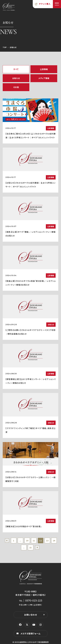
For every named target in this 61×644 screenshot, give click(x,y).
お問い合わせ (31, 615)
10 (27, 541)
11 (34, 541)
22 (30, 547)
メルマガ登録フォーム (31, 633)
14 (54, 541)
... (20, 541)
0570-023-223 (34, 601)
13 (47, 541)
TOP (5, 47)
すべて (16, 69)
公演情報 (44, 69)
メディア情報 (44, 78)
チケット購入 (45, 4)
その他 (16, 87)
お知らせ (16, 78)
